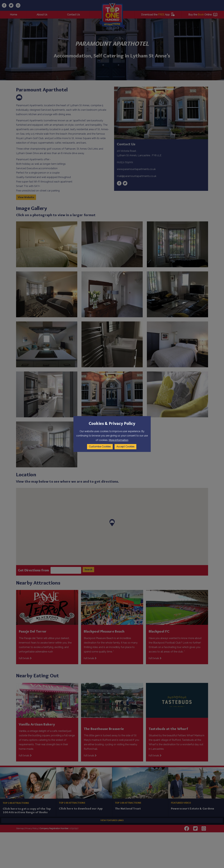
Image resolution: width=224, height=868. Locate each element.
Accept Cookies (125, 447)
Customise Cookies (100, 447)
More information (118, 440)
